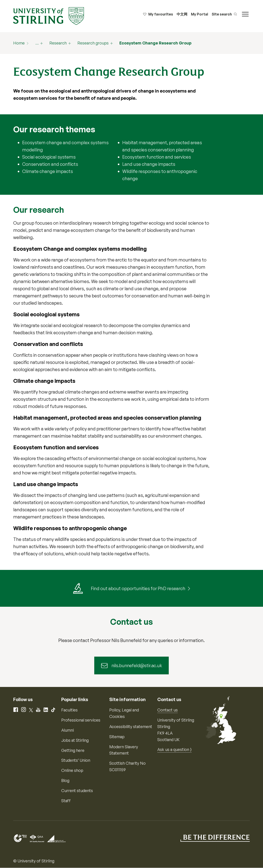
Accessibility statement (131, 727)
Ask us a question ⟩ (174, 750)
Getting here (73, 751)
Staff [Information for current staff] (66, 801)
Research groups (93, 43)
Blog (65, 781)
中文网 (182, 14)
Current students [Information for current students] (77, 791)
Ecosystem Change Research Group (155, 43)
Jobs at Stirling (75, 740)
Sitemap (117, 737)
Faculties (69, 710)
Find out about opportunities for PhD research (138, 588)
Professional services (81, 720)
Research (58, 43)
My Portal (199, 14)
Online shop (72, 771)
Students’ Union (76, 760)
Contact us (168, 710)
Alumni (68, 730)
